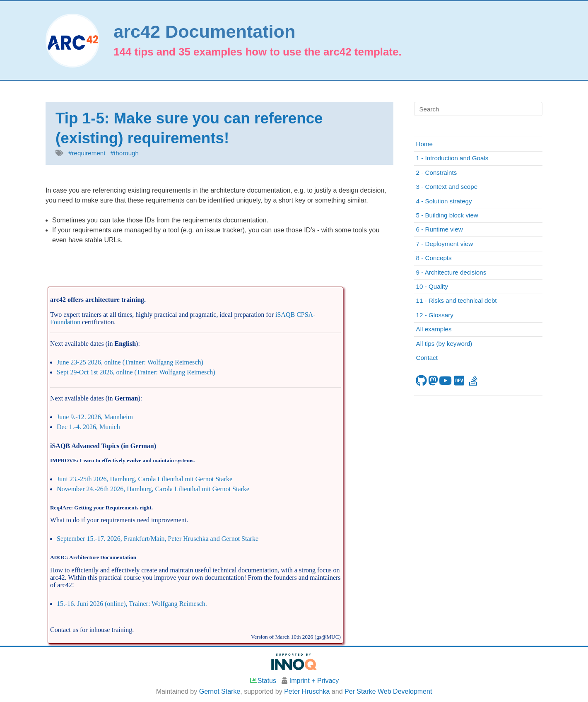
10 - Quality (432, 286)
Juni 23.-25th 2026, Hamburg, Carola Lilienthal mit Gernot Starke (145, 479)
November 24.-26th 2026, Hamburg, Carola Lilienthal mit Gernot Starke (153, 489)
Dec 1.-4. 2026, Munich (88, 427)
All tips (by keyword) (444, 344)
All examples (434, 329)
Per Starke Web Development (388, 691)
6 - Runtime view (440, 229)
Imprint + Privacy (314, 681)
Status (263, 681)
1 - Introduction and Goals (452, 158)
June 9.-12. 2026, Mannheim (95, 417)
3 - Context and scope (447, 187)
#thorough (125, 153)
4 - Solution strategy (444, 201)
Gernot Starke (220, 691)
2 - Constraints (437, 172)
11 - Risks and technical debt (457, 300)
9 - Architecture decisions (451, 272)
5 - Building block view (447, 215)
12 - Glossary (435, 315)
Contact (427, 358)
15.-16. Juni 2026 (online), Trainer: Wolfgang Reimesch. (132, 604)
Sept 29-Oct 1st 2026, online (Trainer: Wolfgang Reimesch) (136, 372)
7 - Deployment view (445, 244)
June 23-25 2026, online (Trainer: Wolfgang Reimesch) (130, 362)
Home (425, 144)
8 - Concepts (434, 258)
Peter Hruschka (307, 691)
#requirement (87, 153)
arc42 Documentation (204, 32)
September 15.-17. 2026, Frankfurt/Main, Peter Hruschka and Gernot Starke (158, 539)
